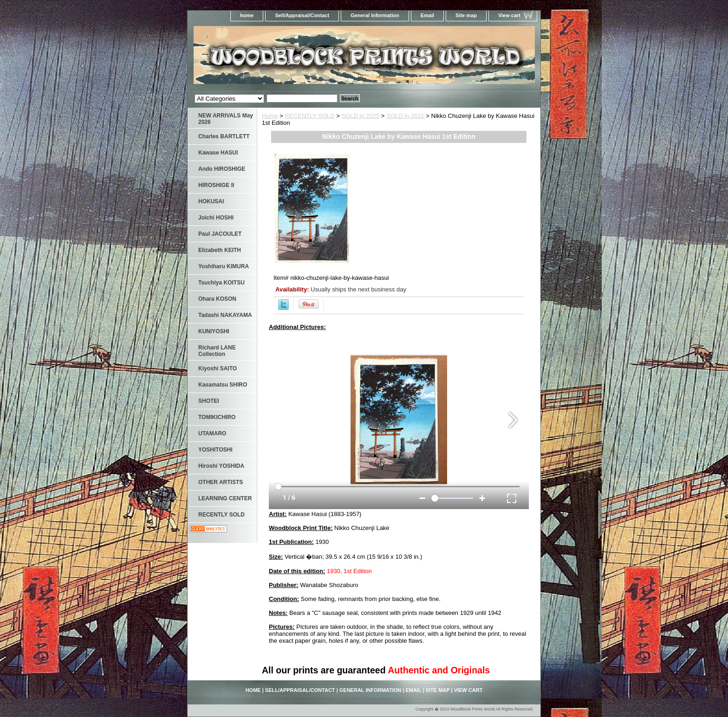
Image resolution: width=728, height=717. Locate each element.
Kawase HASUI (218, 153)
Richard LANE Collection (217, 351)
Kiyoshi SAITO (218, 368)
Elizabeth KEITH (220, 250)
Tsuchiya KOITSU (221, 283)
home (247, 15)
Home (270, 116)
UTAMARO (212, 433)
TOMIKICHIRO (217, 417)
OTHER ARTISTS (221, 482)
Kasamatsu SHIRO (223, 385)
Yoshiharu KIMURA (224, 266)
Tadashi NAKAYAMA (225, 315)
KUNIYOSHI (214, 331)
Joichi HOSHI (216, 218)
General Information (375, 15)
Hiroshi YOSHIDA (221, 466)
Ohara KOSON (217, 299)
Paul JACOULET (220, 234)
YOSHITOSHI (215, 450)
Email (427, 15)
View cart (509, 15)
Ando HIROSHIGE (222, 169)
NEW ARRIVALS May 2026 (226, 119)
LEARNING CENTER (225, 498)
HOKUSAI (211, 201)
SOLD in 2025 (361, 116)
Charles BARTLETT (224, 136)
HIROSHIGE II (216, 185)
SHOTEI (209, 401)
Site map (466, 15)
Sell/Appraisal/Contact (302, 15)
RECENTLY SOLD (310, 116)
